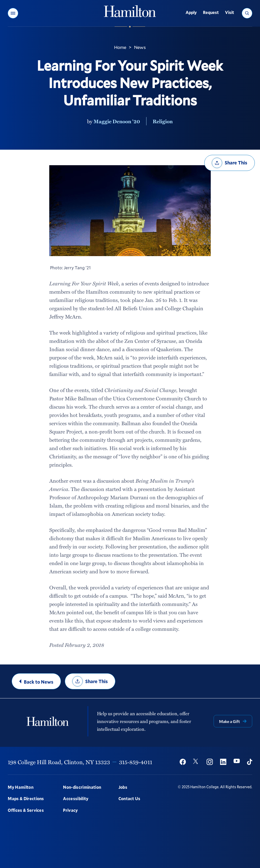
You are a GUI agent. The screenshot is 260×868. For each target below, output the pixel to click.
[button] (13, 13)
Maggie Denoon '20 (117, 121)
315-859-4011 (136, 762)
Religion (163, 121)
